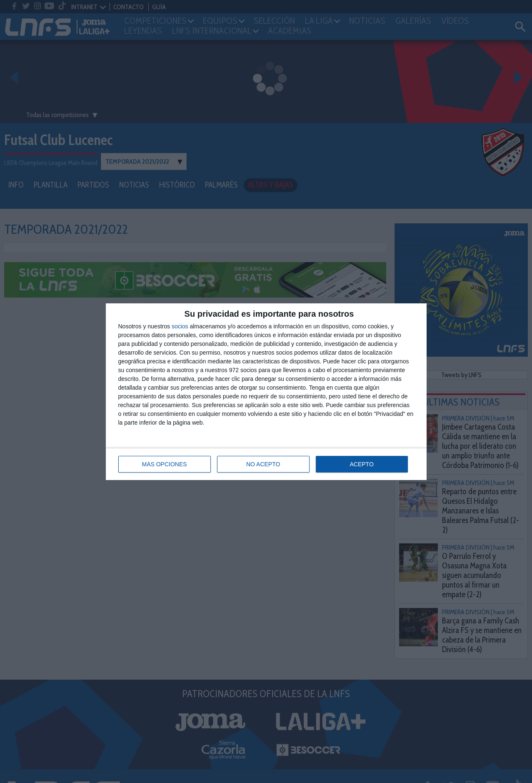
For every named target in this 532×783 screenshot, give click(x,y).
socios (180, 326)
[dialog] (266, 392)
